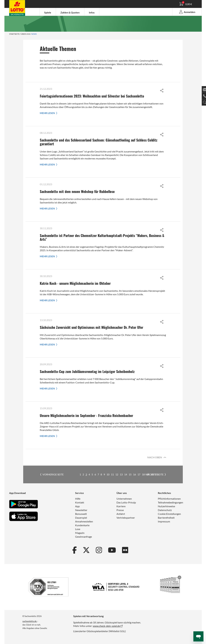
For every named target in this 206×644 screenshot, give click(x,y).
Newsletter (81, 510)
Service (79, 493)
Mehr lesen (49, 113)
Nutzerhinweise (166, 506)
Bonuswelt (81, 514)
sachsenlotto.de (30, 621)
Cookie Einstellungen (169, 514)
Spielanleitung (19, 8)
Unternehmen (124, 499)
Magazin (80, 533)
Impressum (164, 521)
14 (126, 474)
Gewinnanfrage (84, 537)
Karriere (121, 506)
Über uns (25, 34)
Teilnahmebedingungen (170, 502)
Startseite (14, 34)
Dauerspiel (81, 518)
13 (121, 474)
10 (108, 474)
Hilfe (78, 499)
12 (117, 474)
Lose (78, 529)
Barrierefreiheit (166, 518)
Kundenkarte (82, 525)
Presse (120, 510)
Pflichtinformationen (169, 499)
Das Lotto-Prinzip (126, 502)
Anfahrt (121, 514)
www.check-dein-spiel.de (106, 626)
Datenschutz (165, 510)
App (77, 506)
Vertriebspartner (126, 518)
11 (112, 474)
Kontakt (80, 502)
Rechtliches (164, 493)
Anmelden (187, 12)
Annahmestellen (84, 521)
